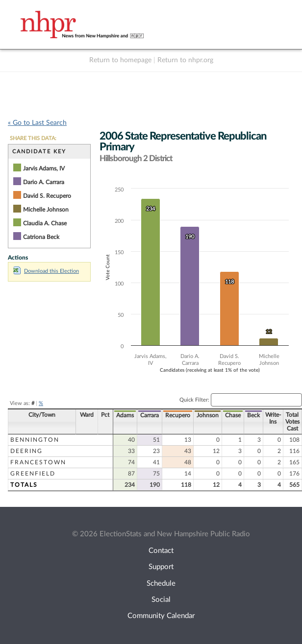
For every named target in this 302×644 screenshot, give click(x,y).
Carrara (150, 415)
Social (161, 600)
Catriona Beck (41, 237)
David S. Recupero (47, 196)
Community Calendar (161, 616)
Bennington (35, 440)
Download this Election (46, 271)
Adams (125, 415)
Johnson (208, 415)
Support (161, 567)
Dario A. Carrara (44, 182)
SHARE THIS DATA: (33, 138)
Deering (26, 451)
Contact (161, 551)
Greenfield (33, 474)
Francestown (38, 462)
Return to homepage (120, 60)
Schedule (161, 584)
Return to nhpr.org (185, 60)
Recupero (178, 415)
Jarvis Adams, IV (44, 168)
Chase (233, 415)
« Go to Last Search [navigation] (37, 123)
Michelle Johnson (46, 210)
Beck (253, 415)
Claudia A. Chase (45, 223)
